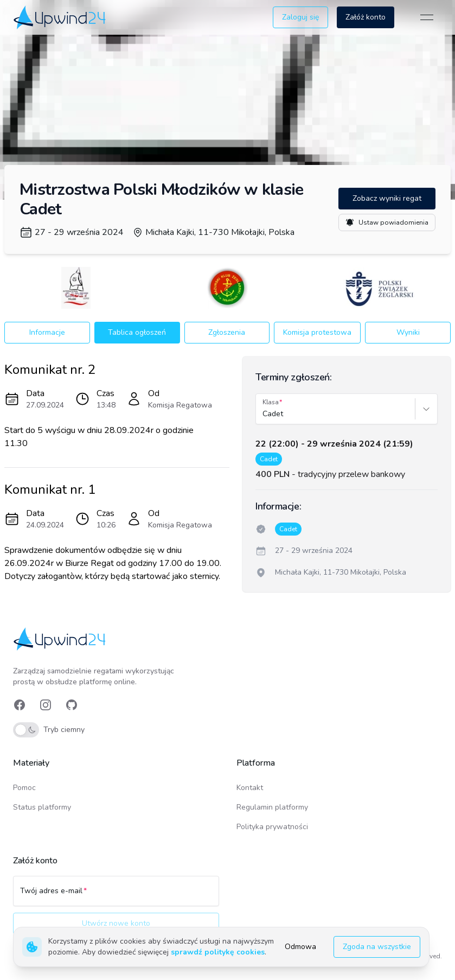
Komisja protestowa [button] (317, 332)
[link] (60, 17)
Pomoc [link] (24, 788)
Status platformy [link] (42, 807)
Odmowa (300, 947)
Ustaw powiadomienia (387, 222)
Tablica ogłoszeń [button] (137, 332)
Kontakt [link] (250, 788)
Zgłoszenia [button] (227, 332)
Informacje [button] (47, 332)
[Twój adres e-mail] (116, 896)
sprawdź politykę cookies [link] (218, 952)
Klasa (271, 402)
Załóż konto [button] (366, 17)
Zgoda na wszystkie (377, 947)
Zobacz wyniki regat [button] (387, 198)
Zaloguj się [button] (300, 17)
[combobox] (264, 414)
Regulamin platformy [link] (272, 807)
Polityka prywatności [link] (272, 827)
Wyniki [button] (408, 332)
